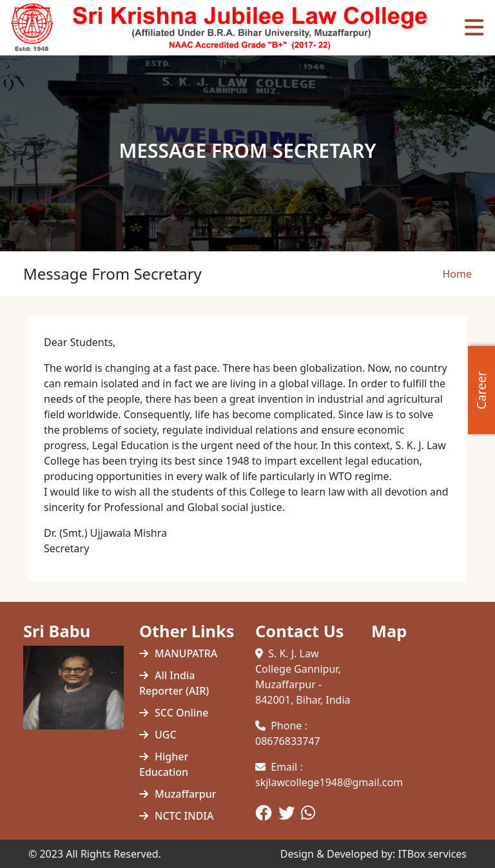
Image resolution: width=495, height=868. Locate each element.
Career (481, 390)
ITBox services (432, 854)
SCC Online (181, 713)
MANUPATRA (186, 653)
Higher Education (164, 764)
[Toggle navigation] (474, 28)
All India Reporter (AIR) (174, 683)
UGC (166, 735)
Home (457, 274)
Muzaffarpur (186, 794)
